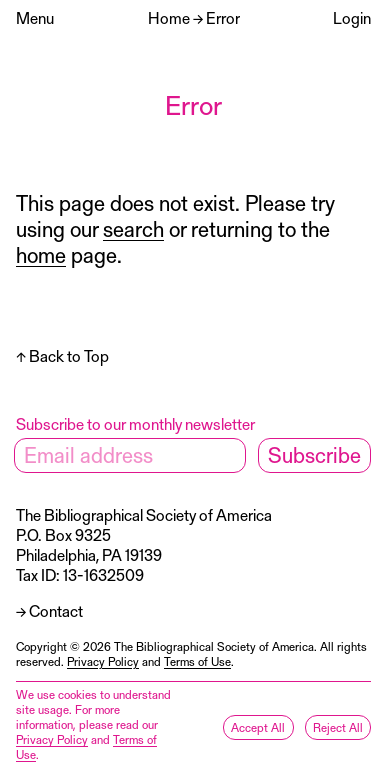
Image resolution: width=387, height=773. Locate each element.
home (41, 254)
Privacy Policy (103, 661)
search (133, 228)
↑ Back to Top (62, 355)
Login (352, 17)
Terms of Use (197, 661)
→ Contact (49, 610)
